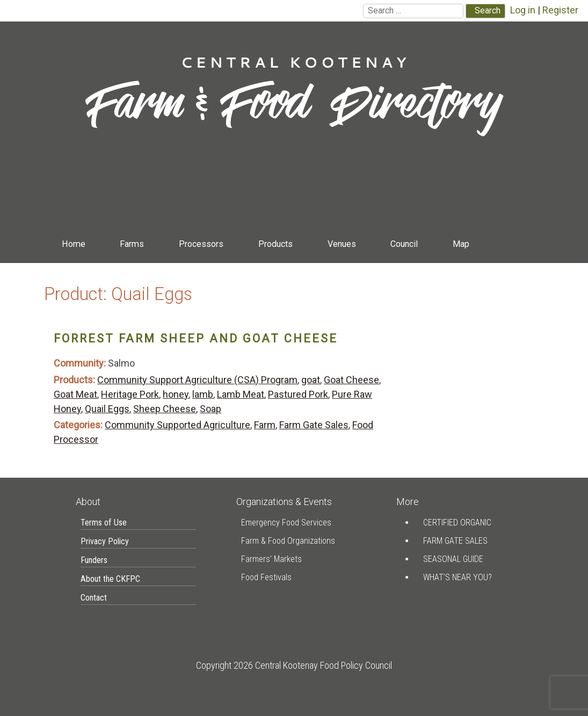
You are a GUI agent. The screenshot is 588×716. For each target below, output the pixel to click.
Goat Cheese (351, 380)
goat (311, 380)
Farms (132, 244)
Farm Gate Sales (314, 425)
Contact (76, 269)
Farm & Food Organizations (288, 541)
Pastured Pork (298, 394)
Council (404, 244)
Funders (94, 560)
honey (176, 394)
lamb (203, 394)
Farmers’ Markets (271, 559)
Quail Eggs (107, 409)
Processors (201, 244)
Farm (265, 425)
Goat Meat (75, 394)
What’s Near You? (458, 577)
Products (275, 244)
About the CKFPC (110, 579)
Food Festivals (266, 577)
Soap (210, 409)
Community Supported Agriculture (177, 425)
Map (461, 244)
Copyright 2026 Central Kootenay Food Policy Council (294, 665)
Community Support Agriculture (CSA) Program (197, 380)
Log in (523, 10)
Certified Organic (457, 523)
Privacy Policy (105, 541)
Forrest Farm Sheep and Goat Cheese (196, 338)
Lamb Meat (241, 394)
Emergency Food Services (286, 523)
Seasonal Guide (453, 559)
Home (74, 244)
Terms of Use (104, 523)
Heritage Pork (130, 394)
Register (560, 10)
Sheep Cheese (165, 409)
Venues (342, 244)
